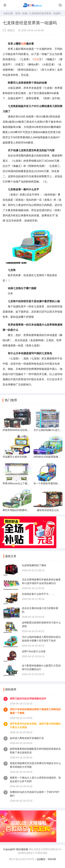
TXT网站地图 (40, 853)
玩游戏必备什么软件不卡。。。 (39, 594)
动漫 (25, 13)
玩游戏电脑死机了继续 (34, 565)
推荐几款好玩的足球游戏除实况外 (28, 699)
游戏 (36, 59)
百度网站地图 (48, 849)
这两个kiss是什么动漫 (34, 651)
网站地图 (34, 849)
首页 (18, 13)
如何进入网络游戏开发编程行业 (27, 738)
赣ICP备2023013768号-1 (23, 859)
